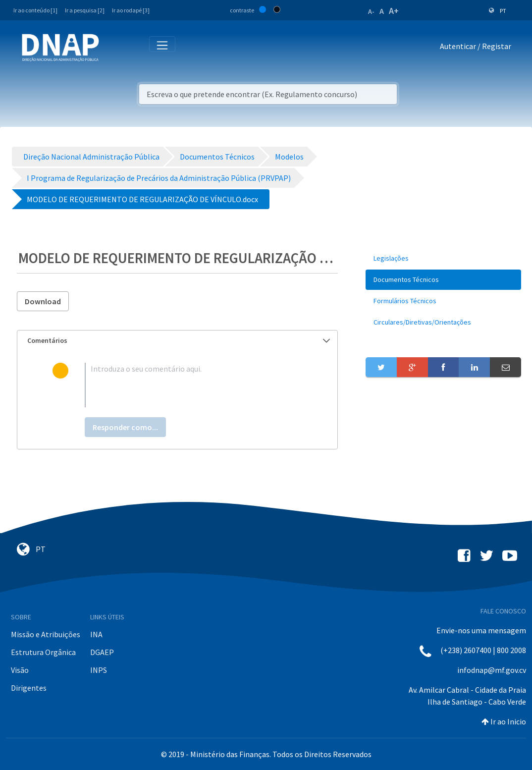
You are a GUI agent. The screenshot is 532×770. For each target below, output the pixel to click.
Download (43, 301)
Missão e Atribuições (46, 634)
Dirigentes (29, 688)
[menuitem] (443, 258)
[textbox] (193, 385)
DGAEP (102, 652)
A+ (394, 11)
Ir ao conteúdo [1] (35, 10)
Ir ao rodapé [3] (131, 10)
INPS (99, 670)
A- (371, 11)
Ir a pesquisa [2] (85, 10)
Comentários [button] (179, 340)
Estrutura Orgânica (43, 652)
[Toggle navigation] (113, 48)
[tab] (177, 341)
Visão (20, 670)
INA (96, 634)
